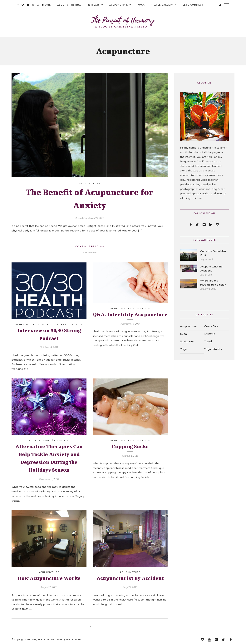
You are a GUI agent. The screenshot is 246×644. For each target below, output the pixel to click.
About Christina (69, 5)
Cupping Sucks (130, 445)
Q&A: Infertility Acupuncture (130, 313)
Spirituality (187, 340)
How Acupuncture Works (49, 577)
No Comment (90, 251)
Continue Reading (90, 245)
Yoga (141, 5)
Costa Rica (211, 325)
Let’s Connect (193, 5)
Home (47, 5)
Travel (65, 323)
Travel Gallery (162, 5)
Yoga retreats (213, 348)
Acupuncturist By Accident (130, 577)
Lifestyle (48, 323)
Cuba (183, 333)
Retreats (94, 5)
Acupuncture (119, 5)
